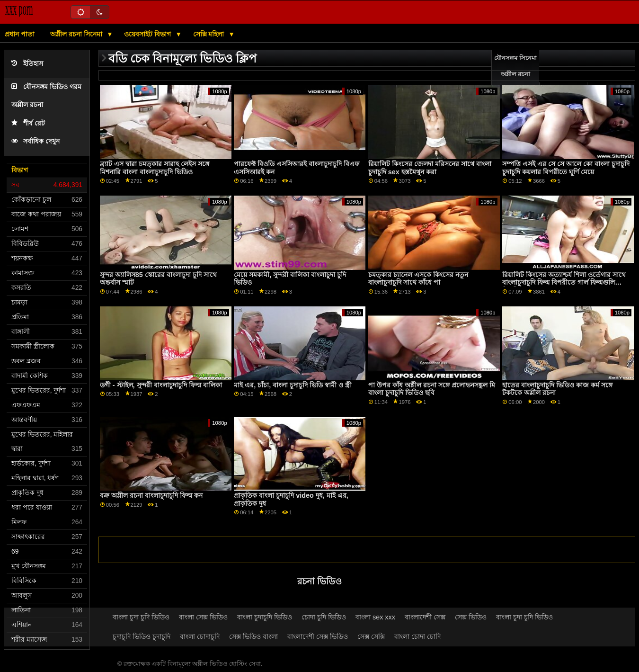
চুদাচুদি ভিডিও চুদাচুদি (142, 636)
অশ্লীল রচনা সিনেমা (77, 34)
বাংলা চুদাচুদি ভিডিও (265, 617)
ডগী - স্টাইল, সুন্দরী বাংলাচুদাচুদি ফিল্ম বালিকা (161, 385)
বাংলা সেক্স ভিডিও (203, 617)
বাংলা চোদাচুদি (200, 636)
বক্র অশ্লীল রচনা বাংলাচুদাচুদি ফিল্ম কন (151, 495)
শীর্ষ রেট (28, 123)
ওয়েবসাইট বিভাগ (148, 34)
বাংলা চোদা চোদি (417, 636)
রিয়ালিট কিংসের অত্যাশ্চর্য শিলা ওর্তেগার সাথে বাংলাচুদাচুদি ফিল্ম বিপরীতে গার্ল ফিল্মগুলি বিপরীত (564, 282)
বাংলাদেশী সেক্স (425, 617)
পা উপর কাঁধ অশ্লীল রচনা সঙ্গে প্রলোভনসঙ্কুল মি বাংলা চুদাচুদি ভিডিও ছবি (432, 389)
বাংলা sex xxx (375, 617)
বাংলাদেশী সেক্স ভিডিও (318, 636)
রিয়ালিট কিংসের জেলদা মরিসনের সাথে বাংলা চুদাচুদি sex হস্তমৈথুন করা (430, 168)
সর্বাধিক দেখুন (35, 141)
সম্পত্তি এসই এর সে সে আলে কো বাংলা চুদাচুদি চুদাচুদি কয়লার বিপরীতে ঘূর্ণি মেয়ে (566, 168)
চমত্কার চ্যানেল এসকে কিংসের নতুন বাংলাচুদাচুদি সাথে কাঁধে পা (418, 279)
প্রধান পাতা (20, 34)
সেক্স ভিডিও (471, 617)
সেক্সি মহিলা (210, 34)
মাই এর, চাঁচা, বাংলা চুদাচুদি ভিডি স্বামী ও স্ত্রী (293, 385)
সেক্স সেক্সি (371, 636)
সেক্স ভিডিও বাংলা (253, 636)
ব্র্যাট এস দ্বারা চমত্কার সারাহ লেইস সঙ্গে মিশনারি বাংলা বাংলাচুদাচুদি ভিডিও (155, 168)
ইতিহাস (27, 64)
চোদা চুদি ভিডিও (324, 617)
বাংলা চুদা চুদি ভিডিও (141, 617)
